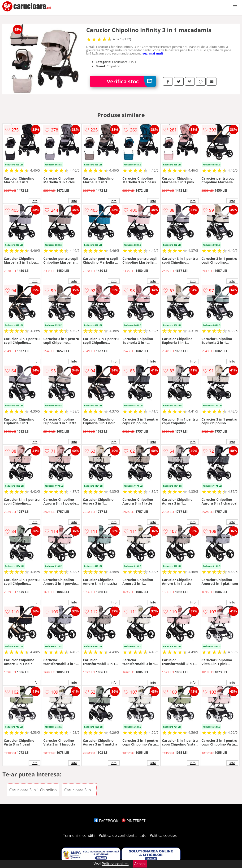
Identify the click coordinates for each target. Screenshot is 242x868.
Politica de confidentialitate (123, 835)
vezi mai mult (153, 53)
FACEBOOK (106, 821)
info (35, 201)
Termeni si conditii (79, 835)
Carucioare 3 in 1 (79, 790)
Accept (140, 864)
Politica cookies (163, 835)
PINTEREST (134, 821)
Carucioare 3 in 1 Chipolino (33, 790)
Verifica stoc (131, 81)
